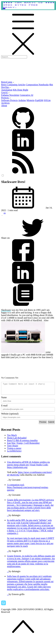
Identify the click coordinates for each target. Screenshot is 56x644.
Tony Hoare (13, 448)
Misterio (31, 100)
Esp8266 (39, 100)
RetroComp (8, 82)
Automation (7, 90)
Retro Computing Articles (13, 85)
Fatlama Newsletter (10, 95)
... (31, 510)
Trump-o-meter (14, 450)
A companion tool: (16, 487)
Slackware (6, 310)
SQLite (47, 100)
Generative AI (27, 95)
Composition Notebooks (37, 85)
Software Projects (9, 100)
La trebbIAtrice (14, 453)
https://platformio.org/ (17, 469)
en (5, 213)
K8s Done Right (20, 90)
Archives (5, 103)
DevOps (6, 87)
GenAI (5, 92)
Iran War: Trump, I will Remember (23, 445)
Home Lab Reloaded (17, 440)
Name (4, 400)
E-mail (4, 408)
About (4, 106)
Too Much (12, 437)
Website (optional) (10, 416)
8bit (51, 85)
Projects (6, 98)
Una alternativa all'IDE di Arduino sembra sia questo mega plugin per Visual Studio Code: (28, 466)
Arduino (22, 100)
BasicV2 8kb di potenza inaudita (22, 443)
